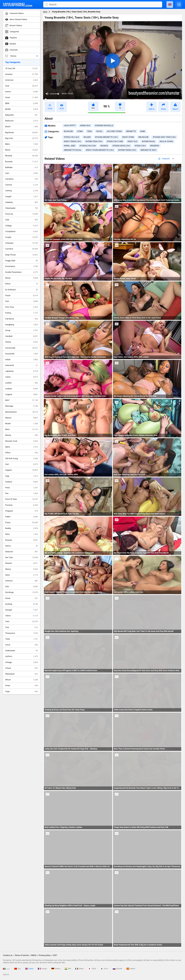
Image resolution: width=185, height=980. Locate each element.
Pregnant (22, 511)
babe (143, 131)
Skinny (22, 569)
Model (22, 424)
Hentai (22, 342)
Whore (22, 680)
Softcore (22, 581)
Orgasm (22, 470)
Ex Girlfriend (22, 290)
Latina (22, 377)
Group (22, 330)
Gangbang (22, 325)
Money (22, 435)
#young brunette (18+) (106, 137)
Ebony (22, 278)
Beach (22, 127)
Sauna (22, 546)
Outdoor (22, 482)
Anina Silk (85, 125)
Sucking (22, 604)
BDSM (22, 109)
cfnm (80, 131)
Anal (22, 86)
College (22, 226)
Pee (22, 493)
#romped (155, 146)
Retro (22, 534)
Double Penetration (22, 272)
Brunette (22, 162)
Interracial (22, 365)
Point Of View (22, 499)
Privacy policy (45, 955)
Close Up (22, 214)
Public (22, 517)
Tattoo (22, 616)
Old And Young (22, 459)
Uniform (22, 656)
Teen (22, 621)
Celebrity (22, 202)
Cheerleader (22, 208)
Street (22, 598)
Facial (22, 296)
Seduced (22, 552)
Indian (22, 360)
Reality (22, 528)
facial (99, 131)
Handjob (22, 336)
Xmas (22, 686)
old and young (114, 131)
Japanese (22, 371)
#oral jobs (70, 146)
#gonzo (104, 146)
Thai (22, 627)
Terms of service (22, 955)
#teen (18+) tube (115, 141)
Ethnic (22, 284)
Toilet (22, 639)
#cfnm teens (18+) (127, 150)
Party (22, 488)
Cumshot (22, 249)
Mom (22, 429)
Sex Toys (22, 557)
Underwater (22, 651)
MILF (22, 400)
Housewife (22, 354)
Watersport (22, 674)
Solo (22, 587)
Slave (22, 575)
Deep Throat (22, 255)
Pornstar (22, 505)
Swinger (22, 610)
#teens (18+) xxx (88, 146)
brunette (131, 131)
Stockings (22, 592)
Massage (22, 406)
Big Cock (22, 138)
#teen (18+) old (71, 137)
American (22, 80)
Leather (22, 383)
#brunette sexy (149, 150)
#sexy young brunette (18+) (100, 150)
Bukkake (22, 167)
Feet (22, 301)
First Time (22, 307)
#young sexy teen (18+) (164, 137)
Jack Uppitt (70, 125)
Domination (22, 266)
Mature (22, 418)
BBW (22, 103)
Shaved (22, 563)
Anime (22, 92)
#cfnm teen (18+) (94, 141)
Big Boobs (22, 133)
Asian (22, 97)
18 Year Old (22, 68)
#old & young (166, 141)
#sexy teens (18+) (73, 141)
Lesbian (22, 389)
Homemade (22, 348)
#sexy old (132, 141)
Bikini (22, 144)
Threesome (22, 633)
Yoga (22, 691)
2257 (55, 955)
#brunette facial (73, 150)
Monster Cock (22, 441)
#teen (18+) (140, 146)
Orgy (22, 476)
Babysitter (22, 115)
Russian (22, 540)
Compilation (22, 231)
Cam (22, 173)
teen (89, 131)
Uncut (22, 645)
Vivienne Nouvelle (104, 125)
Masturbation (22, 412)
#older (87, 137)
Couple (22, 237)
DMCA (34, 955)
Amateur (22, 74)
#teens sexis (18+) (121, 146)
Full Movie (22, 319)
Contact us (8, 955)
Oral (22, 464)
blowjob (68, 131)
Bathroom (22, 121)
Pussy (22, 523)
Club (22, 220)
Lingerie (22, 394)
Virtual (22, 668)
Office (22, 453)
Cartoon (22, 185)
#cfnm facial (148, 141)
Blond (22, 150)
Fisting (22, 313)
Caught (22, 197)
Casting (22, 191)
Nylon (22, 447)
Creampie (22, 243)
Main (45, 12)
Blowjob (22, 156)
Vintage (22, 662)
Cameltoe (22, 179)
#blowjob (143, 137)
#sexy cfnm (128, 137)
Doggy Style (22, 261)
